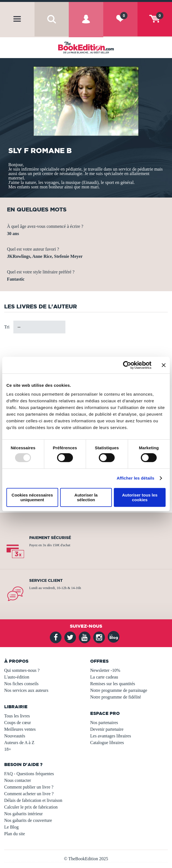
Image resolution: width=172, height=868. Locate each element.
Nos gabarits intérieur (24, 814)
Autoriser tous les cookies (140, 497)
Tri (7, 327)
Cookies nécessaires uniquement (32, 497)
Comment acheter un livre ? (29, 794)
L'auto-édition (17, 677)
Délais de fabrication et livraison (33, 800)
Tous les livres (17, 716)
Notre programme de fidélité (116, 697)
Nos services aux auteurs (26, 690)
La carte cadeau (104, 677)
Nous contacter (18, 780)
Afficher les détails (135, 478)
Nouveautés (15, 736)
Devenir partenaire (107, 729)
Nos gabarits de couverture (28, 820)
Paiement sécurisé (50, 538)
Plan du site (15, 834)
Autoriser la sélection (86, 497)
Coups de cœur (18, 723)
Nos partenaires (104, 723)
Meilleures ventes (20, 729)
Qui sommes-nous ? (22, 670)
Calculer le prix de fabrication (31, 807)
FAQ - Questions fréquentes (29, 774)
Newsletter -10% (105, 670)
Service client (46, 580)
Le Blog (11, 827)
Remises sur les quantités (113, 684)
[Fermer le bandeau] (164, 365)
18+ (8, 749)
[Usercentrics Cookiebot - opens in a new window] (127, 365)
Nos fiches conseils (21, 684)
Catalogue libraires (107, 743)
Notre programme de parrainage (119, 690)
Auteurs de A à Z (19, 743)
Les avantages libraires (111, 736)
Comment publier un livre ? (29, 787)
